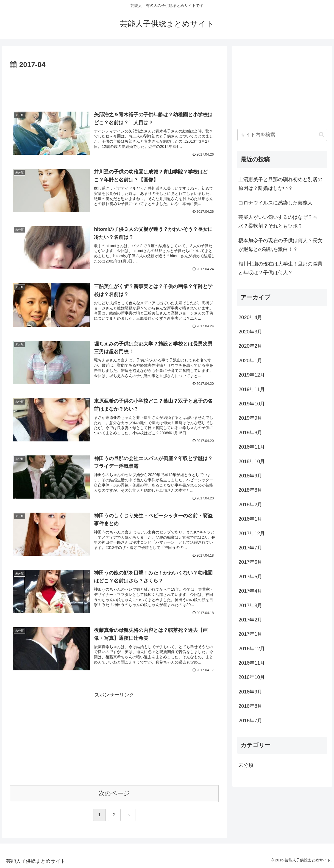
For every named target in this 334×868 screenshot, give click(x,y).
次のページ (114, 793)
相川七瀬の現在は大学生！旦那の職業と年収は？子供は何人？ (280, 268)
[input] (282, 135)
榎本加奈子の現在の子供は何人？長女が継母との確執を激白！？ (280, 245)
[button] (322, 135)
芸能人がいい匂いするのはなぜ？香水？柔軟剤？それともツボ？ (278, 222)
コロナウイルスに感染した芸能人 (275, 203)
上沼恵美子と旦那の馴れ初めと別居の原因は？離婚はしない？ (280, 184)
